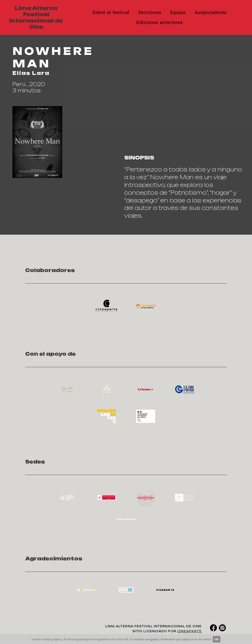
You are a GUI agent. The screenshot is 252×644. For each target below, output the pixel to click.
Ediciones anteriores (160, 22)
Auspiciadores (211, 12)
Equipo (178, 12)
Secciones (150, 12)
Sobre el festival (111, 12)
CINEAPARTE (189, 631)
